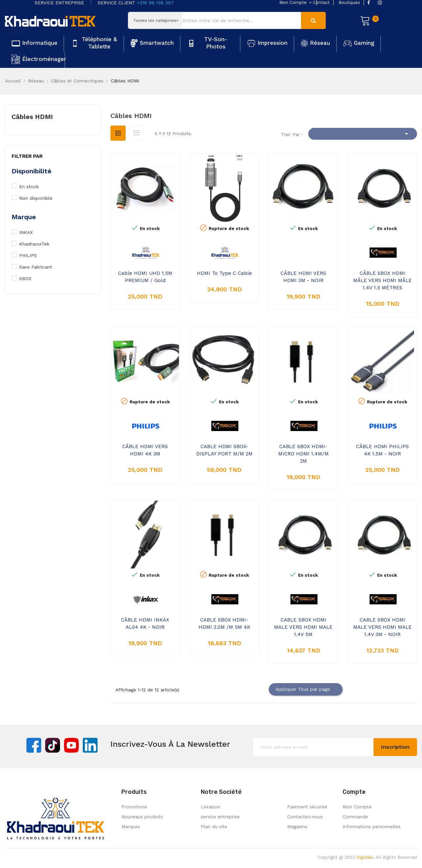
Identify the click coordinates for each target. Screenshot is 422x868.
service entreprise (220, 817)
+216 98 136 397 (155, 3)
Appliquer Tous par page (306, 689)
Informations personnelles (372, 826)
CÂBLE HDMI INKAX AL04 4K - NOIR (145, 623)
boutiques (349, 2)
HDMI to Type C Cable (224, 273)
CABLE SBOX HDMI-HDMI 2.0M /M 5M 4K (224, 623)
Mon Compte (357, 807)
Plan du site (214, 826)
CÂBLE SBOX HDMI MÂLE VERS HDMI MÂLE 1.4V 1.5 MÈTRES (382, 280)
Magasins (297, 826)
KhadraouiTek (38, 244)
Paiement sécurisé (307, 807)
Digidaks (365, 857)
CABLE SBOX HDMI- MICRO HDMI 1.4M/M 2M (303, 454)
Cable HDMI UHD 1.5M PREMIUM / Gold (145, 277)
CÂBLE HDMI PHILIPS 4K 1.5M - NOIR (382, 450)
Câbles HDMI (32, 117)
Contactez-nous (305, 817)
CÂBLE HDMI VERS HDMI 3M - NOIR (303, 277)
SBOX (29, 278)
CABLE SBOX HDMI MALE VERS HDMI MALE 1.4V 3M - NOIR (382, 627)
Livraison (211, 807)
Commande (355, 817)
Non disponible (39, 198)
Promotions (134, 807)
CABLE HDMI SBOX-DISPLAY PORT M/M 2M (224, 450)
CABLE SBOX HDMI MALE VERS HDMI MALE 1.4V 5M (303, 627)
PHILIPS (32, 255)
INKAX (29, 232)
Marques (131, 826)
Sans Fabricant (39, 267)
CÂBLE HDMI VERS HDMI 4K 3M (145, 450)
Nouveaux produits (142, 817)
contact (321, 2)
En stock (33, 187)
